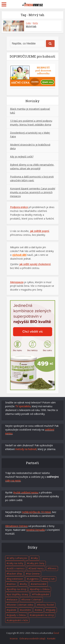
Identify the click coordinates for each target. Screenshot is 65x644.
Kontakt (51, 638)
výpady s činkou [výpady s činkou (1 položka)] (17, 615)
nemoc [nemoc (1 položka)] (12, 584)
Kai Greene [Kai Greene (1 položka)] (34, 574)
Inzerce (14, 638)
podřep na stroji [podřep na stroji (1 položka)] (17, 589)
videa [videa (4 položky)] (39, 610)
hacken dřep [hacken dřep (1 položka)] (15, 574)
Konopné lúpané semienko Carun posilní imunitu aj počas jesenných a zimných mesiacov (33, 192)
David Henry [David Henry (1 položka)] (37, 568)
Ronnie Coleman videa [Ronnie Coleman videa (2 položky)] (21, 605)
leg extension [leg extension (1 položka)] (16, 579)
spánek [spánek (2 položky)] (12, 610)
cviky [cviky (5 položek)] (35, 558)
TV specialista (23, 406)
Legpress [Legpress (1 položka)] (34, 579)
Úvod (56, 633)
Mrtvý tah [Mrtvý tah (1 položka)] (49, 579)
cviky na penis (13, 481)
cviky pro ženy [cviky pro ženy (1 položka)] (36, 563)
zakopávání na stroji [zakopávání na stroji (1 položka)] (42, 615)
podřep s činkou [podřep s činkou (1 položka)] (41, 589)
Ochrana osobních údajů (32, 638)
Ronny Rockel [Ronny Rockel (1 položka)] (46, 605)
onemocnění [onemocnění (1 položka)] (39, 584)
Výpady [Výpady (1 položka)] (51, 610)
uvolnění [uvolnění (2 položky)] (26, 610)
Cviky (28, 23)
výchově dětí (19, 255)
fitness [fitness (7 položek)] (53, 568)
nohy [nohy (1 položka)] (24, 584)
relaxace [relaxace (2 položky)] (13, 599)
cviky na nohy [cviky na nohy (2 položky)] (16, 563)
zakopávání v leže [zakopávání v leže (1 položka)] (18, 620)
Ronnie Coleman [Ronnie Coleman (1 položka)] (32, 599)
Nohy (35, 23)
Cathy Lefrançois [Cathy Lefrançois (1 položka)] (18, 558)
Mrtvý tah (31, 26)
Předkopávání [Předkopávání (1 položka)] (41, 594)
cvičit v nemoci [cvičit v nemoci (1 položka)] (16, 568)
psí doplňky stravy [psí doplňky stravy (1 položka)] (18, 594)
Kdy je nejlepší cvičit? (22, 157)
